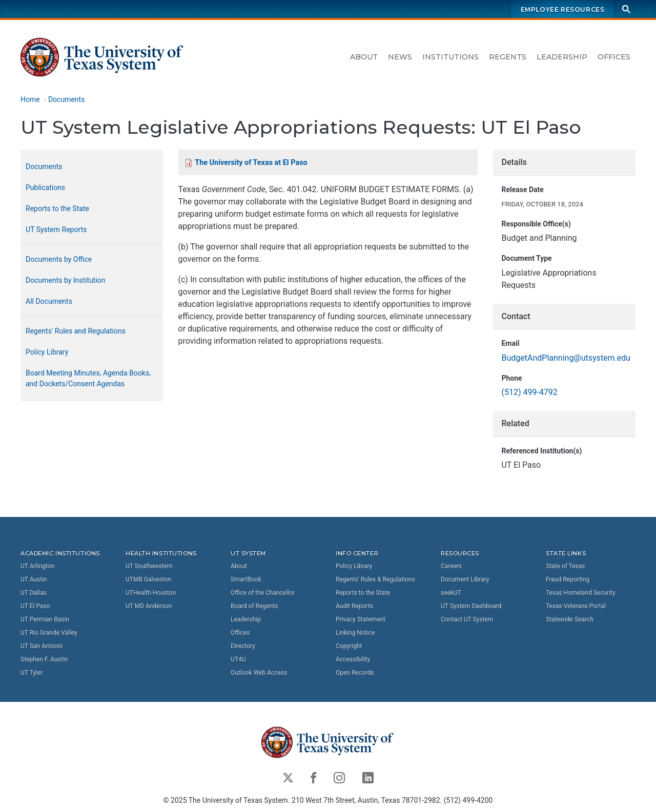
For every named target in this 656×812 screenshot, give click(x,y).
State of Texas (565, 566)
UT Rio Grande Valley (49, 632)
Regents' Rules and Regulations (76, 331)
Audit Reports (354, 606)
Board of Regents (254, 606)
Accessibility (353, 659)
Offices (614, 57)
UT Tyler (32, 672)
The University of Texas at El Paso (251, 163)
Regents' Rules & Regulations (375, 579)
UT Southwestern (149, 566)
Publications (45, 188)
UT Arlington (37, 566)
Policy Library (47, 352)
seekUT (451, 592)
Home (30, 99)
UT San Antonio (42, 646)
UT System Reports (56, 230)
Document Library (465, 579)
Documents (66, 99)
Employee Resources (563, 9)
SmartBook (246, 579)
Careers (451, 566)
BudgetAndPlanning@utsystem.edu (566, 358)
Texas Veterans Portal (576, 606)
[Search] (626, 9)
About (364, 57)
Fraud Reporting (568, 579)
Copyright (349, 646)
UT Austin (34, 579)
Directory (243, 646)
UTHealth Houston (151, 592)
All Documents (49, 301)
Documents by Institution (66, 280)
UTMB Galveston (148, 579)
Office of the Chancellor (263, 592)
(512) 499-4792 (529, 393)
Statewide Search (570, 619)
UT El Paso (35, 606)
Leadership (562, 57)
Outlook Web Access (259, 672)
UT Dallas (34, 592)
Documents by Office (59, 259)
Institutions (450, 57)
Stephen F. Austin (44, 659)
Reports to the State (57, 209)
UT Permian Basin (45, 619)
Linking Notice (355, 632)
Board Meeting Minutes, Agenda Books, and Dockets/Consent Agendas (88, 378)
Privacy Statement (361, 619)
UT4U (238, 659)
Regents (508, 57)
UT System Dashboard (471, 606)
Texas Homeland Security (581, 592)
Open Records (355, 672)
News (400, 57)
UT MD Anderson (149, 606)
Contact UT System (467, 619)
